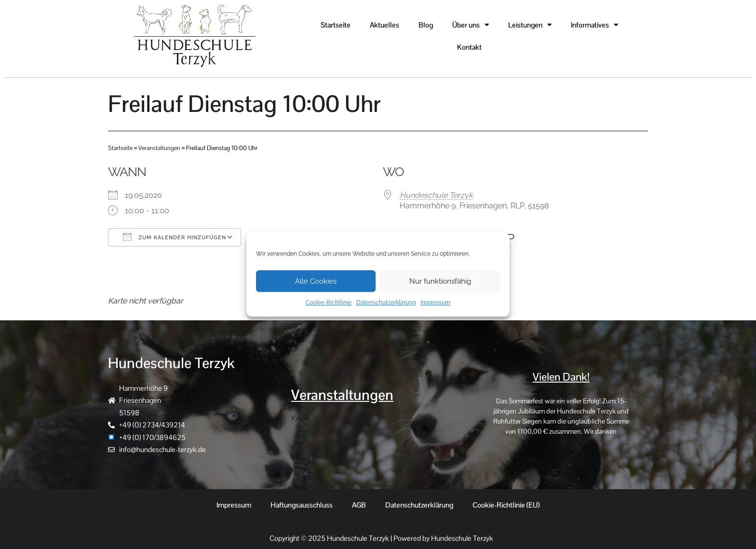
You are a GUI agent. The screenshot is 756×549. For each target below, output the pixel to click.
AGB (359, 505)
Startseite (336, 25)
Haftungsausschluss (302, 505)
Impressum (435, 302)
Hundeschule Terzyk (436, 195)
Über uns (471, 25)
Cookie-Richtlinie (329, 302)
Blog (426, 25)
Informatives (594, 25)
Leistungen (530, 25)
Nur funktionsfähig (440, 281)
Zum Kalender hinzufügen (175, 237)
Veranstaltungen (159, 148)
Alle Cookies (316, 281)
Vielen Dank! (561, 377)
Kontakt (469, 47)
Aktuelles (385, 25)
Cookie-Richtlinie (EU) (506, 505)
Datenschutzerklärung (386, 302)
